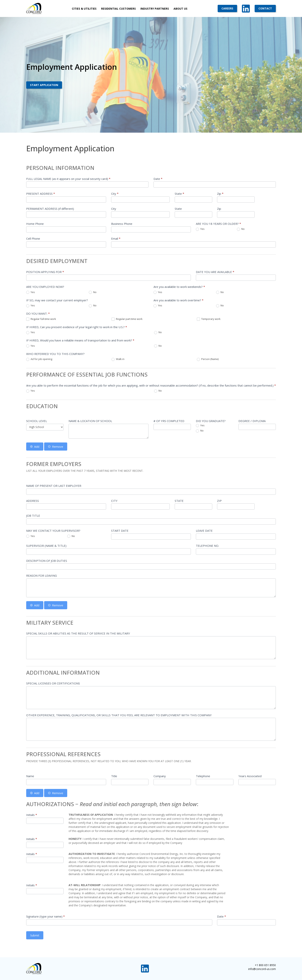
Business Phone (122, 224)
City (115, 194)
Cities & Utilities (84, 9)
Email (116, 238)
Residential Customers (118, 9)
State (179, 194)
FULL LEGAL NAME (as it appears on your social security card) (68, 179)
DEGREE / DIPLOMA (252, 421)
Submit (35, 935)
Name (30, 776)
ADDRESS (33, 501)
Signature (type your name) (45, 916)
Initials (32, 815)
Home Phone (35, 224)
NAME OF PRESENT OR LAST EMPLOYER (54, 486)
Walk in (118, 359)
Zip (220, 194)
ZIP (219, 501)
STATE (179, 501)
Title (114, 776)
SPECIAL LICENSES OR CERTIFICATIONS (53, 683)
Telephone (203, 776)
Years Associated (250, 776)
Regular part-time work (127, 319)
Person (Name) (208, 359)
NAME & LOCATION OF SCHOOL (90, 421)
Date (158, 179)
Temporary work (209, 319)
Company (160, 776)
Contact (265, 8)
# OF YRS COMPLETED (169, 421)
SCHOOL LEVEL (37, 421)
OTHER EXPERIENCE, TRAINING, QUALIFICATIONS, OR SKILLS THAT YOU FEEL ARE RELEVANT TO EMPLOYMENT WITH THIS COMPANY (119, 715)
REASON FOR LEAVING (42, 576)
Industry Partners (155, 9)
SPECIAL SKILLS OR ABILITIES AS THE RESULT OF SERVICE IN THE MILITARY (78, 633)
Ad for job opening (39, 359)
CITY (114, 501)
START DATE (120, 531)
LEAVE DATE (204, 531)
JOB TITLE (33, 516)
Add (35, 447)
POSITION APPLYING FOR (45, 272)
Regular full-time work (41, 319)
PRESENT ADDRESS (41, 194)
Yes (200, 229)
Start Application (44, 85)
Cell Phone (33, 238)
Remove (56, 447)
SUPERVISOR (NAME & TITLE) (46, 546)
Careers (227, 8)
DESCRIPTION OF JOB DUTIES (47, 561)
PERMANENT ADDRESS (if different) (50, 209)
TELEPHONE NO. (207, 546)
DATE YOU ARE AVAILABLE (215, 272)
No (241, 229)
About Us (180, 9)
